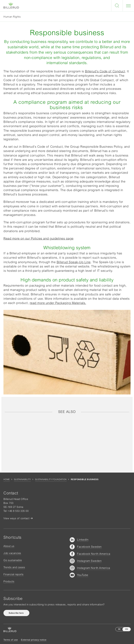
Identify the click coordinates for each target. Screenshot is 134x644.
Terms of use (11, 640)
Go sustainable (13, 560)
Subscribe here (16, 613)
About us (9, 546)
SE (119, 629)
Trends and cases (14, 567)
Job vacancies (12, 553)
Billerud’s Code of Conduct (105, 71)
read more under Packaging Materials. (58, 303)
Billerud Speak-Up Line (74, 262)
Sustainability (22, 479)
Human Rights (12, 17)
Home (7, 479)
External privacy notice (34, 640)
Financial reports (14, 574)
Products (9, 581)
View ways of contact (16, 518)
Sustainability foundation (51, 479)
